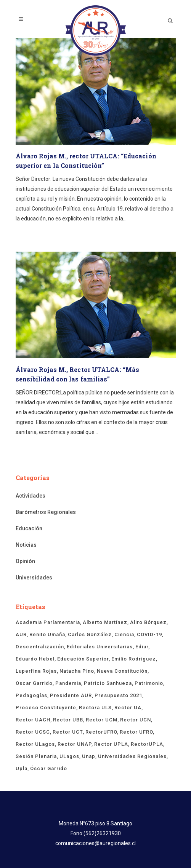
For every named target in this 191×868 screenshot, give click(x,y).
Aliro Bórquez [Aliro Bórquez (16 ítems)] (148, 622)
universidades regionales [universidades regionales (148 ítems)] (132, 756)
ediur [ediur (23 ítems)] (142, 647)
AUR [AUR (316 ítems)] (21, 634)
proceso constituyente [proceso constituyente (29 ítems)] (46, 708)
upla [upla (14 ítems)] (22, 768)
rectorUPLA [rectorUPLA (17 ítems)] (147, 744)
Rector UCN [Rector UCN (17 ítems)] (136, 720)
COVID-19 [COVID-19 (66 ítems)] (149, 634)
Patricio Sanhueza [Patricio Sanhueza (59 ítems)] (108, 683)
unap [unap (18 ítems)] (89, 756)
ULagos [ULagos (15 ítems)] (69, 756)
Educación (29, 528)
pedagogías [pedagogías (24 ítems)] (31, 695)
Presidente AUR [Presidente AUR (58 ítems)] (71, 695)
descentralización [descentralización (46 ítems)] (40, 647)
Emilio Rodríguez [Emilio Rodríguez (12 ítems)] (134, 659)
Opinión (25, 561)
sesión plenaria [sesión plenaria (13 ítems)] (36, 756)
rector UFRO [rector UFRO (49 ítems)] (136, 732)
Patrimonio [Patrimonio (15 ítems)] (149, 683)
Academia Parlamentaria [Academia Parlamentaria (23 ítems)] (48, 622)
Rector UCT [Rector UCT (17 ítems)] (68, 732)
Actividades (30, 496)
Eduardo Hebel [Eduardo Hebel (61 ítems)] (35, 659)
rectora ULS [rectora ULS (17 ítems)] (95, 708)
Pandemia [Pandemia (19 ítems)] (68, 683)
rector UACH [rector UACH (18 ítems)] (33, 720)
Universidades (34, 578)
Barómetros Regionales (46, 512)
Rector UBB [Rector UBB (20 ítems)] (68, 720)
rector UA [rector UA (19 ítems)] (128, 708)
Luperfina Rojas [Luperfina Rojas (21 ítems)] (36, 671)
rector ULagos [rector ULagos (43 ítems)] (35, 744)
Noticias (26, 545)
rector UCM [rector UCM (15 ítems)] (102, 720)
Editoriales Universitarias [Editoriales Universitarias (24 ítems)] (100, 647)
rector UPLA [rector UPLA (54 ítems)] (111, 744)
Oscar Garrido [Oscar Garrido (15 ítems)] (34, 683)
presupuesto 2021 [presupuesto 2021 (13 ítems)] (118, 695)
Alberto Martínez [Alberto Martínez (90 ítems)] (105, 622)
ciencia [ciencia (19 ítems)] (124, 634)
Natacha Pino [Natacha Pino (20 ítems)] (77, 671)
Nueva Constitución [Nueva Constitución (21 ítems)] (122, 671)
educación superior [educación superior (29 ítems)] (83, 659)
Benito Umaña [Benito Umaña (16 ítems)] (47, 634)
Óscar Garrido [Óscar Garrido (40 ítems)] (49, 768)
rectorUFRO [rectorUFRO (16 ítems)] (101, 732)
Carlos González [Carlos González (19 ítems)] (90, 634)
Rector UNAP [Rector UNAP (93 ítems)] (75, 744)
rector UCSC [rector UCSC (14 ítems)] (33, 732)
